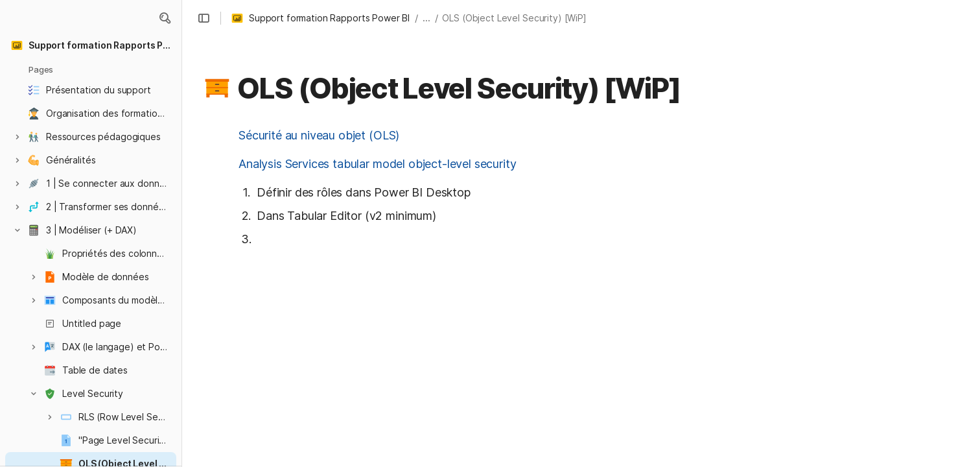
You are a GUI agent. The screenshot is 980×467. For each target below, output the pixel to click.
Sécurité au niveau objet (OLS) (319, 135)
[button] (165, 18)
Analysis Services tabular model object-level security (378, 164)
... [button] (426, 18)
